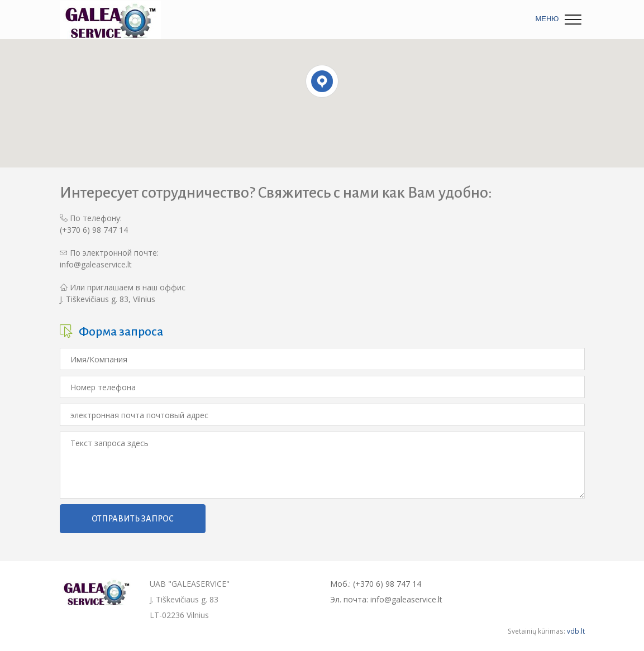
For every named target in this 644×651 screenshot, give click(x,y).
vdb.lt (576, 631)
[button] (322, 81)
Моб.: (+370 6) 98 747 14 (376, 584)
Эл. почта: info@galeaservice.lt (386, 599)
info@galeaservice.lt (96, 264)
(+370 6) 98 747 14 (94, 230)
